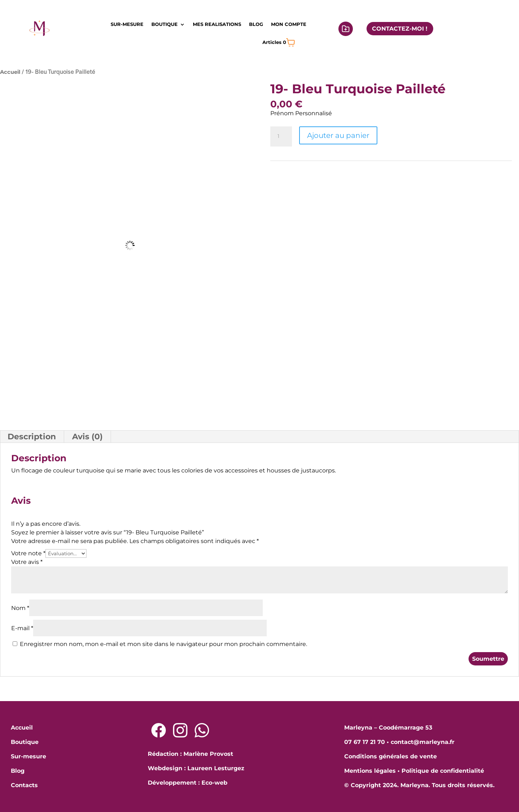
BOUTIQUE (165, 24)
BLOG (256, 24)
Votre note (28, 553)
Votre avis (27, 562)
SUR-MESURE (127, 24)
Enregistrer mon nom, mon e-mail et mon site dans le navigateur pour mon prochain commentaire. (163, 644)
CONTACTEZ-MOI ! (400, 29)
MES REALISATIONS (217, 24)
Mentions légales (370, 771)
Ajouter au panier (338, 135)
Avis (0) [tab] (87, 437)
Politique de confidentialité (443, 771)
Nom (20, 608)
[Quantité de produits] (281, 136)
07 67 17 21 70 (365, 742)
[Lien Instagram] (180, 730)
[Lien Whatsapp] (202, 730)
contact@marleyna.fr (423, 742)
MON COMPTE (289, 24)
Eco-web (214, 783)
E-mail (22, 628)
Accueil (10, 72)
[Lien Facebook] (159, 730)
